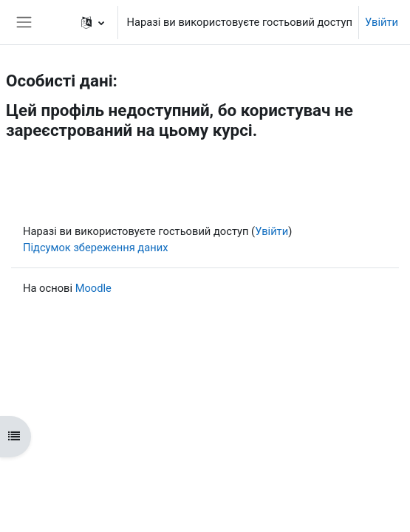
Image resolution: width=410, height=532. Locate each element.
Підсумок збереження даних (95, 248)
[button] (93, 22)
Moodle (93, 288)
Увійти (382, 22)
